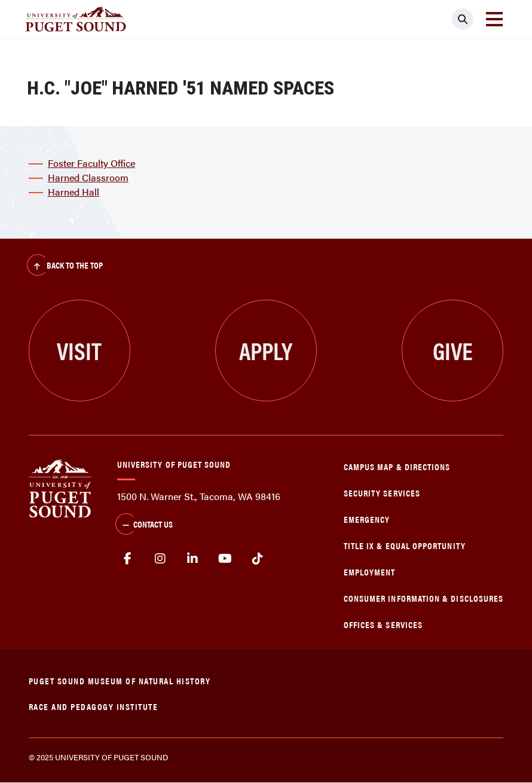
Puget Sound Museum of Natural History (120, 680)
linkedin (193, 559)
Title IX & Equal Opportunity (405, 545)
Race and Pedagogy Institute (94, 706)
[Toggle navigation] (494, 19)
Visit (79, 350)
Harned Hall (74, 192)
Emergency (367, 519)
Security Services (382, 493)
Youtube (226, 559)
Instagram (160, 559)
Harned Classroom (88, 177)
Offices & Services (383, 624)
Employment (370, 572)
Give (453, 350)
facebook (128, 559)
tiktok (258, 559)
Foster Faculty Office (91, 163)
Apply (266, 350)
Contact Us (144, 525)
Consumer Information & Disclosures (424, 598)
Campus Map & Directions (397, 466)
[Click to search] (463, 19)
